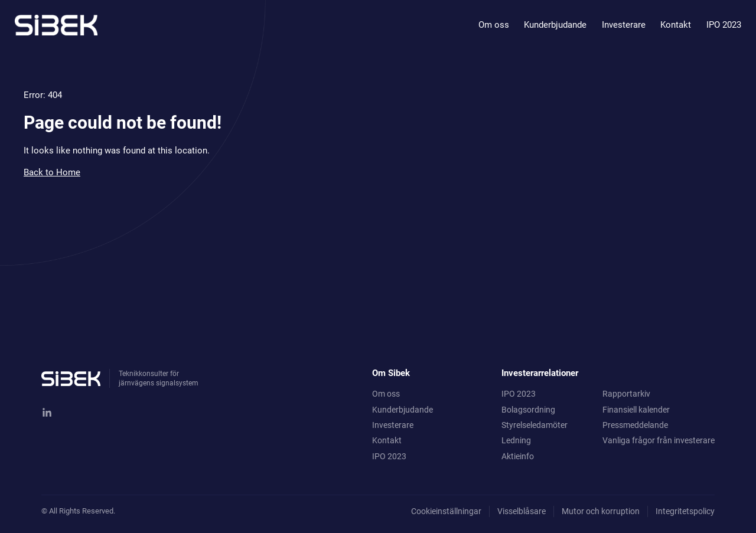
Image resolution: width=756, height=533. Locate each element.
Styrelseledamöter (535, 425)
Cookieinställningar (446, 511)
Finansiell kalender (636, 410)
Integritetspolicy (685, 511)
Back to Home (52, 172)
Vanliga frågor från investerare (659, 440)
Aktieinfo (518, 456)
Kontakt (676, 25)
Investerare (624, 25)
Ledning (516, 440)
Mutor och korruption (601, 511)
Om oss (494, 25)
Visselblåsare (522, 511)
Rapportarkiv (626, 394)
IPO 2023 (724, 25)
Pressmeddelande (635, 425)
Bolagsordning (528, 410)
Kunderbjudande (555, 25)
